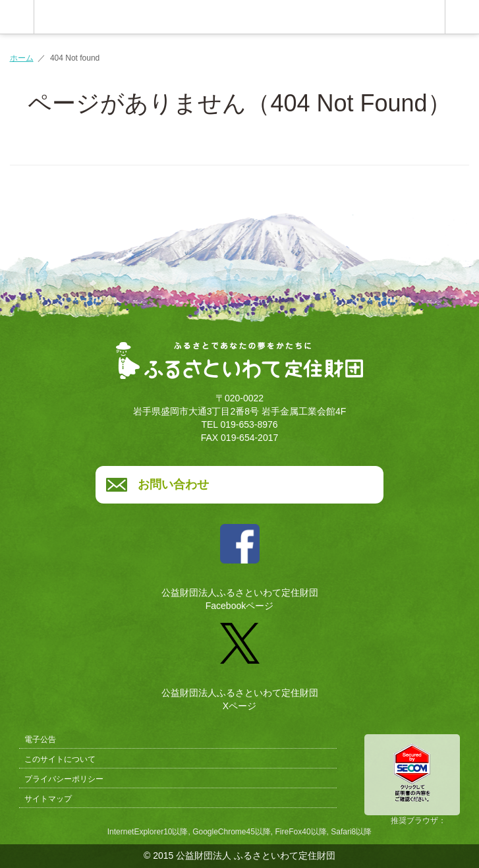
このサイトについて (60, 759)
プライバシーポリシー (64, 779)
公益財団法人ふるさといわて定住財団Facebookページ (240, 563)
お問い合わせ (173, 484)
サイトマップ (48, 799)
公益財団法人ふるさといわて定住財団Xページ (240, 662)
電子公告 (40, 739)
